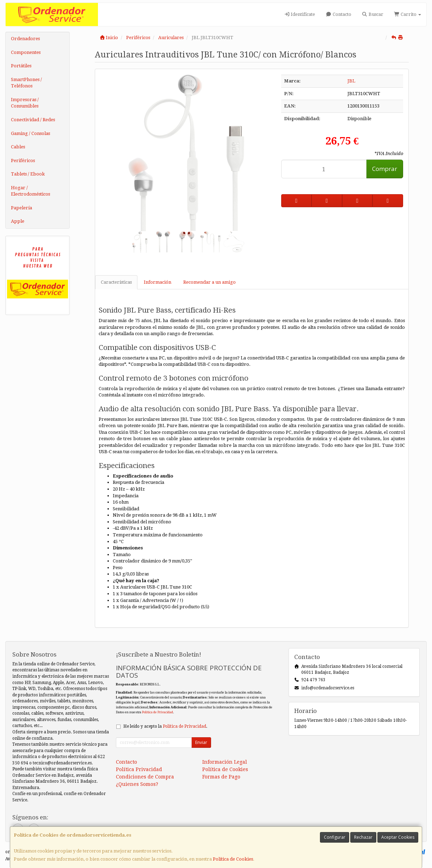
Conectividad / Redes (33, 120)
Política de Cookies (233, 859)
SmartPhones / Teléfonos (26, 83)
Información (158, 282)
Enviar (201, 742)
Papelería (21, 208)
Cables (18, 147)
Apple (18, 221)
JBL (351, 81)
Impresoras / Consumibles (25, 103)
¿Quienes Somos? (137, 784)
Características (116, 282)
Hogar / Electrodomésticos (30, 191)
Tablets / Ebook (28, 174)
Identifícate (300, 14)
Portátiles (21, 66)
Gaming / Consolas (30, 133)
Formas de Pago (221, 777)
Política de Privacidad (158, 712)
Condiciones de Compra (145, 777)
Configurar (335, 837)
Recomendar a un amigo (209, 282)
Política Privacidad (139, 769)
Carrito (408, 14)
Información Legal (225, 762)
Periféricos (23, 161)
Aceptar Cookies (398, 837)
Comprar (385, 169)
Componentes (26, 52)
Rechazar (363, 837)
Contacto (338, 14)
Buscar (373, 14)
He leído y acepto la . (165, 726)
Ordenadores (25, 39)
